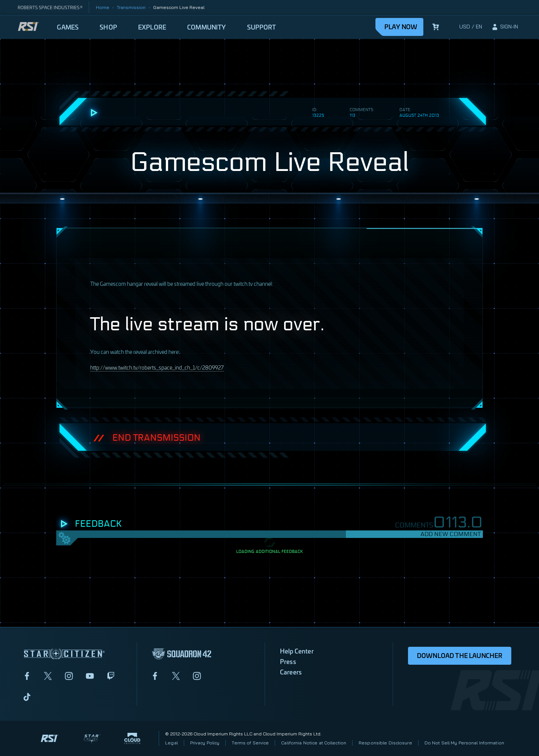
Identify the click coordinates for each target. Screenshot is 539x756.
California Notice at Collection (314, 743)
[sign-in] (505, 27)
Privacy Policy (205, 743)
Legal (171, 743)
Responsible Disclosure (385, 743)
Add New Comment (450, 534)
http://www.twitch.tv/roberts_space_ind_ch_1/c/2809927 (157, 367)
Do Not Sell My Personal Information (464, 743)
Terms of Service (250, 743)
